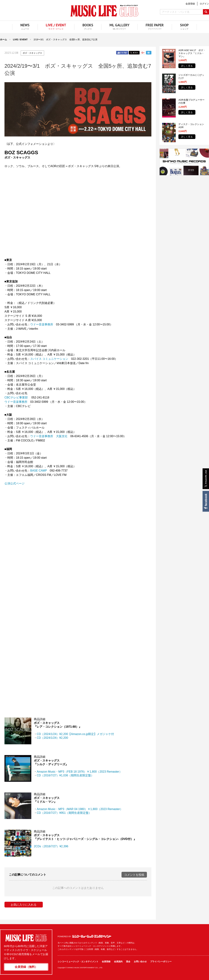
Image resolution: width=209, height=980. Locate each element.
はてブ (149, 53)
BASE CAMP (39, 471)
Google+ (143, 53)
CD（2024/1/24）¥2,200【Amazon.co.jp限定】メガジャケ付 (75, 734)
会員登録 (106, 962)
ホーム (3, 39)
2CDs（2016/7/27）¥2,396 (51, 846)
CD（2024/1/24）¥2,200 (52, 738)
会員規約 (118, 962)
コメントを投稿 (134, 875)
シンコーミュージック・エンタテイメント (92, 936)
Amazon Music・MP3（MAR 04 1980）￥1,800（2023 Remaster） (80, 809)
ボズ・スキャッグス (32, 53)
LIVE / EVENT (20, 39)
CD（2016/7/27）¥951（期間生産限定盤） (64, 813)
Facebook (206, 501)
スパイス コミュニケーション (49, 359)
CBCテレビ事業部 (16, 397)
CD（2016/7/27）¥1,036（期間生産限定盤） (65, 775)
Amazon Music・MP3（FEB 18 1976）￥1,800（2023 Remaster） (79, 772)
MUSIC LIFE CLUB (104, 11)
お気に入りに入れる (24, 905)
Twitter (134, 53)
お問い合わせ (140, 962)
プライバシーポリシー (161, 962)
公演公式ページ (14, 483)
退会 (128, 962)
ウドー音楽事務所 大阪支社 (49, 436)
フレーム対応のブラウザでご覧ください (78, 219)
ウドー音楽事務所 (42, 324)
